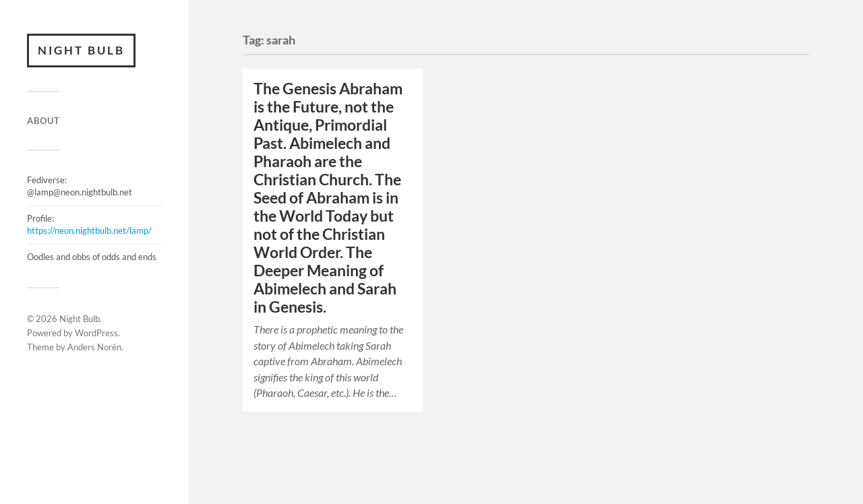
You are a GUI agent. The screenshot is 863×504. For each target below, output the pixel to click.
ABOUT (43, 121)
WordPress (96, 333)
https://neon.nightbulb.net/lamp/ (89, 230)
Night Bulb (81, 50)
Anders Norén (94, 347)
